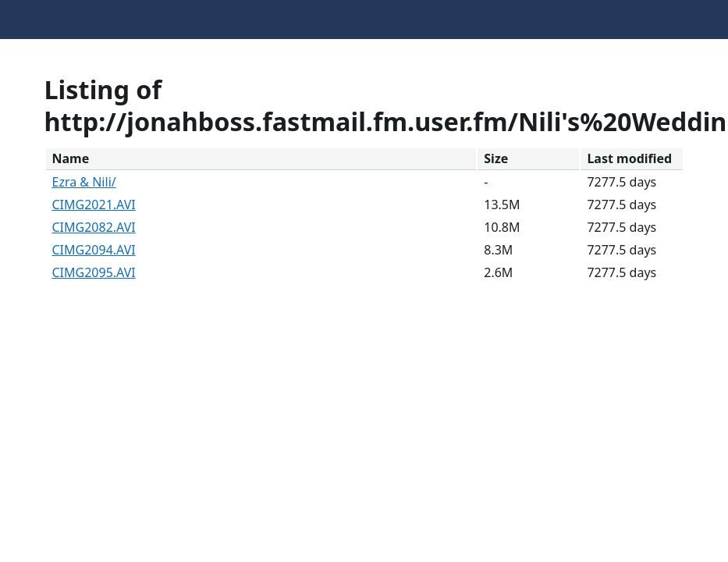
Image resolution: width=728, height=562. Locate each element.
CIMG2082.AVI (94, 227)
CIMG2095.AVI (94, 272)
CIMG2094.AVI (94, 250)
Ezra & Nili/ (84, 182)
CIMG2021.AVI (94, 205)
